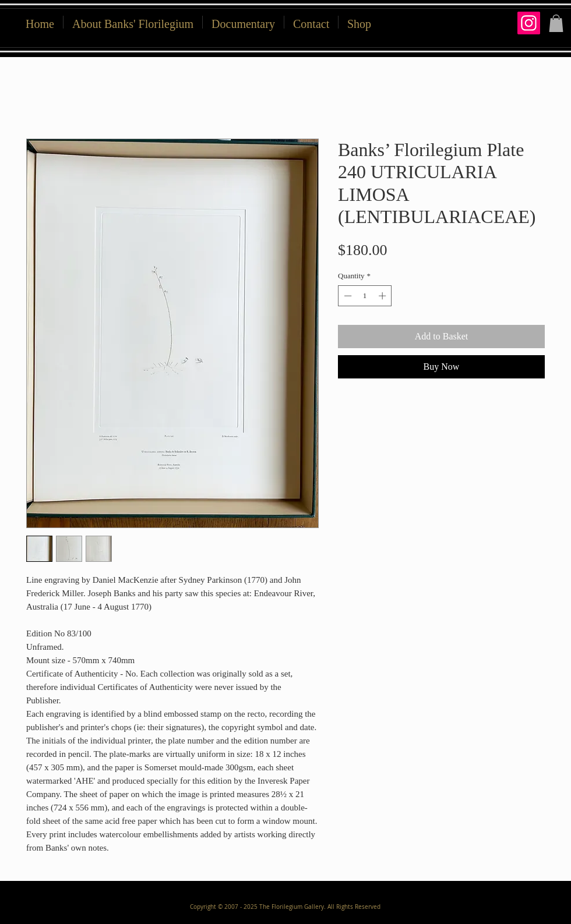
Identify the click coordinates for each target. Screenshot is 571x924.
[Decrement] (347, 296)
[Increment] (383, 296)
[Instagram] (529, 23)
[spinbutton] (365, 296)
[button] (359, 22)
